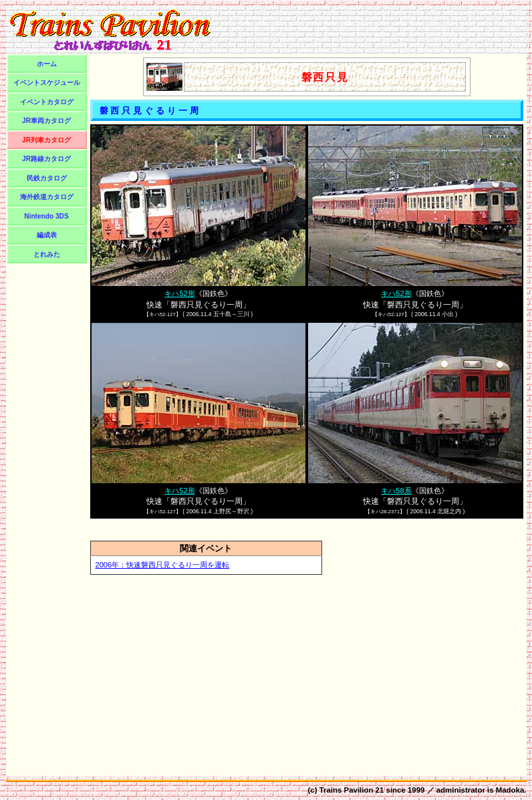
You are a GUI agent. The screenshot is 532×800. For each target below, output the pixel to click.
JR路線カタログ (46, 159)
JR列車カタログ (46, 140)
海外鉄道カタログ (47, 197)
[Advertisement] (372, 29)
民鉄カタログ (47, 178)
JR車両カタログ (46, 121)
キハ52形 (179, 293)
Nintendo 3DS (46, 216)
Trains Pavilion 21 (352, 790)
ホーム (47, 64)
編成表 (47, 235)
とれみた (47, 254)
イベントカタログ (47, 102)
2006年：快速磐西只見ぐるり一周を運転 (163, 565)
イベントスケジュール (47, 83)
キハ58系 (396, 491)
